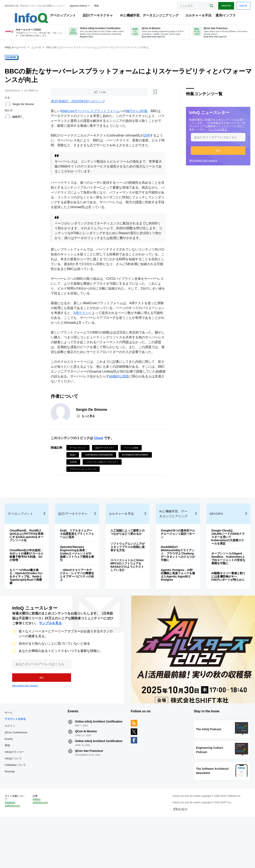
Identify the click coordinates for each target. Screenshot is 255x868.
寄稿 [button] (104, 5)
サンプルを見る (210, 134)
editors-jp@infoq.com (46, 849)
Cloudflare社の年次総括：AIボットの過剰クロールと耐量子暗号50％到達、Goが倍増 (31, 588)
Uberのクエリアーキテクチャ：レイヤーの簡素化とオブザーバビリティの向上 (79, 608)
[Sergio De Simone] (15, 109)
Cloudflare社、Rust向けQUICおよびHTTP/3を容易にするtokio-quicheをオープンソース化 (33, 568)
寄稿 (15, 786)
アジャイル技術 (134, 468)
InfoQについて (21, 799)
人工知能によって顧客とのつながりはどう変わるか (126, 566)
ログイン (18, 766)
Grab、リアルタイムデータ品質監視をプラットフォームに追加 (79, 566)
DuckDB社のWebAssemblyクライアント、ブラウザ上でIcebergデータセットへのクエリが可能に (175, 586)
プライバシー (178, 857)
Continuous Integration (101, 475)
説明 (149, 141)
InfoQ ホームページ (23, 52)
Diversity (17, 812)
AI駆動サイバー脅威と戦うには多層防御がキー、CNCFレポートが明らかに (222, 611)
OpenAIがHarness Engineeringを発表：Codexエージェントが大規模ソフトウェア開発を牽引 (79, 586)
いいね (65, 97)
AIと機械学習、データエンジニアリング (151, 16)
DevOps (212, 546)
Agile (75, 475)
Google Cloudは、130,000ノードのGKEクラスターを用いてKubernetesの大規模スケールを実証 (222, 570)
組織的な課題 (141, 397)
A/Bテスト (93, 328)
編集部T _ (26, 122)
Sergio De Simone (31, 109)
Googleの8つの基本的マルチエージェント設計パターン (174, 566)
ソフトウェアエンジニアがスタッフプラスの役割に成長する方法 (126, 583)
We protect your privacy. (196, 165)
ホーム (16, 753)
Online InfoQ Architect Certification (94, 763)
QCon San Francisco (93, 798)
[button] (211, 155)
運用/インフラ (227, 16)
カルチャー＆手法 (200, 16)
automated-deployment (85, 482)
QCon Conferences (23, 773)
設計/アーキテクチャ (100, 16)
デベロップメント (65, 16)
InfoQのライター (22, 792)
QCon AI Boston (90, 775)
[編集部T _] (15, 122)
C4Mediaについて (23, 805)
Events (16, 779)
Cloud (19, 62)
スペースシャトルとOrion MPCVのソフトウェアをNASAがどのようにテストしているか (127, 601)
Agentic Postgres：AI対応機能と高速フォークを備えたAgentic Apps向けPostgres (174, 608)
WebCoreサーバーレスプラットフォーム (92, 117)
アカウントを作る (23, 759)
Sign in (236, 5)
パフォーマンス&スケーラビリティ (88, 489)
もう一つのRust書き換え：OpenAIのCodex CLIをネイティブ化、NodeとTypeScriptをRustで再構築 (32, 609)
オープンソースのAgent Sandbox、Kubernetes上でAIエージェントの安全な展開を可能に (222, 591)
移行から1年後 (139, 117)
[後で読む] (78, 97)
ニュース (44, 52)
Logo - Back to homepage (29, 15)
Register (219, 5)
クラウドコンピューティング (127, 489)
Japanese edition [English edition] (86, 5)
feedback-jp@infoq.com (20, 852)
